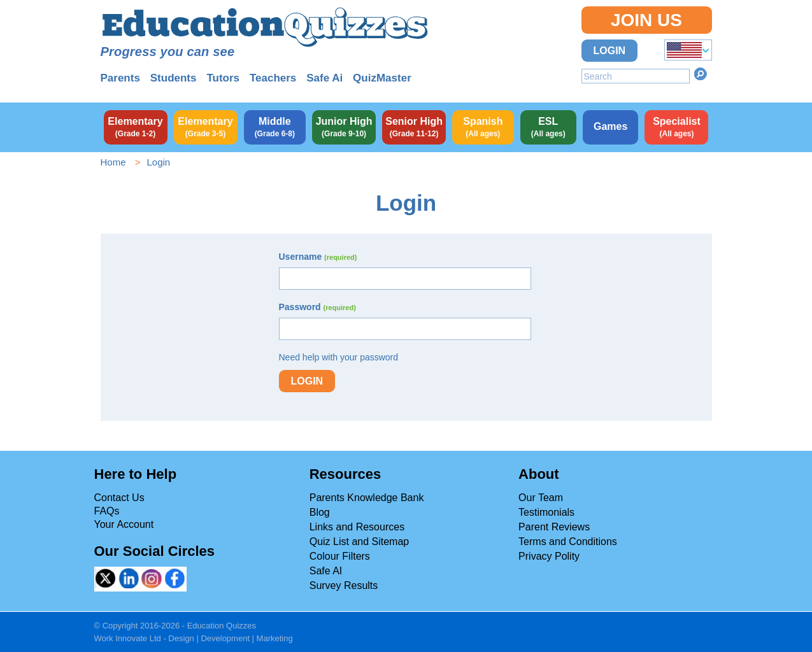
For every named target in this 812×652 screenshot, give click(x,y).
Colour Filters (340, 556)
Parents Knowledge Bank (367, 498)
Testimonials (546, 512)
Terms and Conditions (568, 542)
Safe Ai (324, 78)
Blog (320, 512)
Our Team (541, 498)
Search (701, 74)
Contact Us (119, 498)
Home (113, 162)
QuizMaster (382, 78)
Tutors (223, 78)
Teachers (273, 78)
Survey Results (344, 585)
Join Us (646, 20)
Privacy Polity (549, 556)
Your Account (124, 524)
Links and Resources (357, 527)
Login (610, 51)
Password (317, 307)
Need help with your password (339, 357)
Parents (120, 78)
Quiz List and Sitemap (360, 542)
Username (318, 257)
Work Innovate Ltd (128, 638)
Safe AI (326, 571)
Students (174, 78)
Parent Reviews (554, 527)
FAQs (107, 511)
